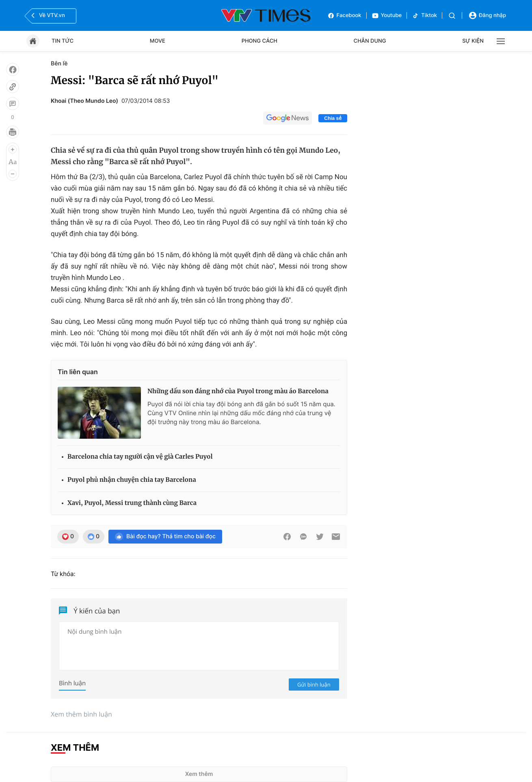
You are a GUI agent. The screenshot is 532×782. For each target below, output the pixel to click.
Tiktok (424, 16)
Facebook (344, 16)
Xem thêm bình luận (81, 714)
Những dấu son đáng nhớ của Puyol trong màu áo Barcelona (238, 391)
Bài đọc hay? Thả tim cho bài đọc (165, 537)
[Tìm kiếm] (452, 16)
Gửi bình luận (314, 685)
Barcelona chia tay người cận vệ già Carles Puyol (140, 457)
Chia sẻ (333, 118)
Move (158, 41)
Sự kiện (473, 41)
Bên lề (59, 64)
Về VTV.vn (47, 15)
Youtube (387, 16)
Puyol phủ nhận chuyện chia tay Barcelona (132, 480)
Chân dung (370, 41)
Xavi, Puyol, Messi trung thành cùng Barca (132, 503)
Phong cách (260, 41)
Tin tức (63, 41)
